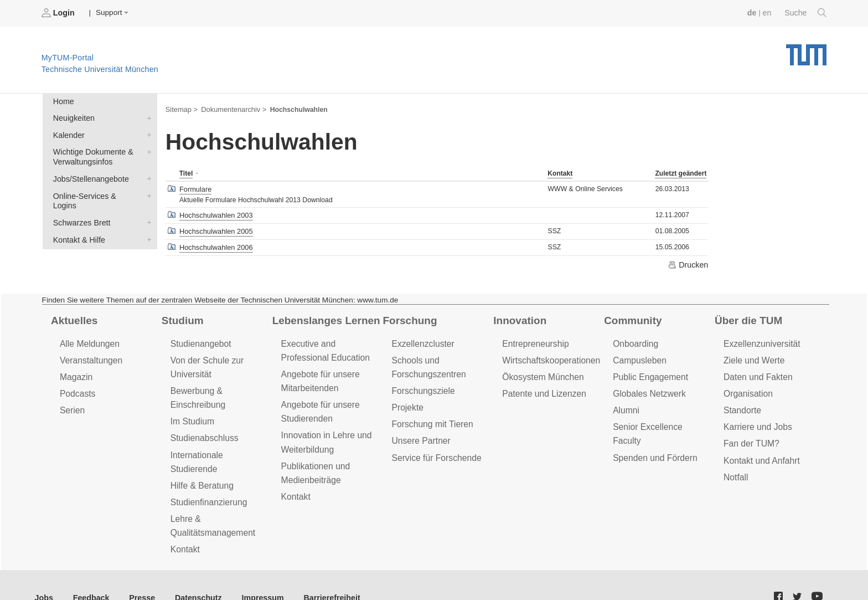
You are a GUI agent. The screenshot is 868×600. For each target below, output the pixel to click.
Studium (182, 316)
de (754, 12)
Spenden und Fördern (653, 436)
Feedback (89, 571)
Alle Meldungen (88, 339)
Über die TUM (747, 316)
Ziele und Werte (753, 355)
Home (63, 101)
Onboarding (634, 339)
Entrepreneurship (534, 339)
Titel (186, 172)
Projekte (407, 401)
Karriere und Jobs (756, 420)
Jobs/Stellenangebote (147, 175)
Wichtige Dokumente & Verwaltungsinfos (147, 148)
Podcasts (77, 388)
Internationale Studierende (219, 446)
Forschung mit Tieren (430, 417)
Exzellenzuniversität (760, 339)
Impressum (253, 571)
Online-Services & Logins (147, 191)
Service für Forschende (434, 449)
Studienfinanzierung (207, 478)
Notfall (735, 468)
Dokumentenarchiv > (231, 109)
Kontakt (560, 172)
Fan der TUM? (750, 436)
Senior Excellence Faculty (660, 420)
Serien (72, 404)
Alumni (626, 404)
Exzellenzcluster (421, 339)
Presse (138, 571)
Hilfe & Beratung (201, 462)
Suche (806, 13)
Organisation (747, 388)
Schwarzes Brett (147, 207)
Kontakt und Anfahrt (760, 452)
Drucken (689, 261)
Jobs (44, 571)
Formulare (195, 187)
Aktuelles (73, 316)
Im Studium (192, 414)
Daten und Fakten (756, 371)
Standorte (742, 404)
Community (631, 316)
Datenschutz (191, 571)
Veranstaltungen (90, 355)
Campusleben (638, 355)
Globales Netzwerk (648, 388)
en (769, 12)
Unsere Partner (419, 433)
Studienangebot (200, 339)
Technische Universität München (806, 50)
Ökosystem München (541, 371)
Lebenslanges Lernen (324, 316)
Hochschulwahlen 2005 (215, 228)
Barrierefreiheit (319, 571)
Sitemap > (181, 109)
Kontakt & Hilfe (147, 223)
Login (59, 13)
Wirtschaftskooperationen (549, 355)
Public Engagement (649, 371)
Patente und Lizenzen (542, 388)
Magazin (76, 371)
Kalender (147, 132)
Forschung (408, 316)
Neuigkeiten (147, 116)
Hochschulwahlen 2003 (215, 213)
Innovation (518, 316)
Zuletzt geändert (680, 172)
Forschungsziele (422, 385)
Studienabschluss (203, 430)
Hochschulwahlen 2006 (215, 244)
